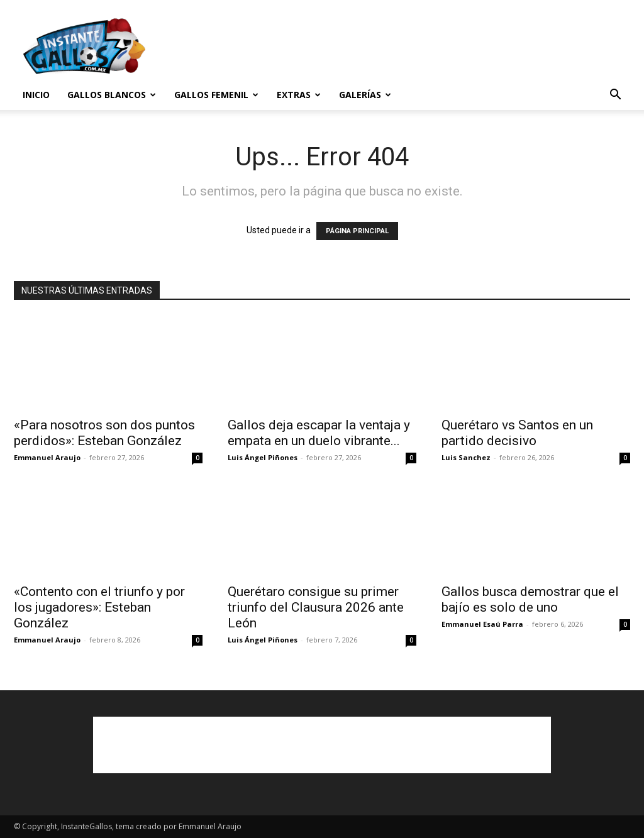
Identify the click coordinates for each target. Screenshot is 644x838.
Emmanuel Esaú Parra (482, 624)
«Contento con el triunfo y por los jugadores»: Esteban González (99, 607)
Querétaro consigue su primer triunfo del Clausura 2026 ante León (316, 607)
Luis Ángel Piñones (263, 457)
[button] (615, 96)
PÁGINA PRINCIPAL (357, 231)
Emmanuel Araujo (47, 457)
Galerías (365, 95)
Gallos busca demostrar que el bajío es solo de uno (530, 599)
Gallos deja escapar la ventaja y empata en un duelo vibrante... (319, 433)
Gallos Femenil (216, 95)
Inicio (36, 95)
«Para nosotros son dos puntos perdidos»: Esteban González (104, 433)
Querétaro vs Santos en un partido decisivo (517, 433)
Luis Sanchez (466, 457)
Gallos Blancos (112, 95)
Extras (299, 95)
